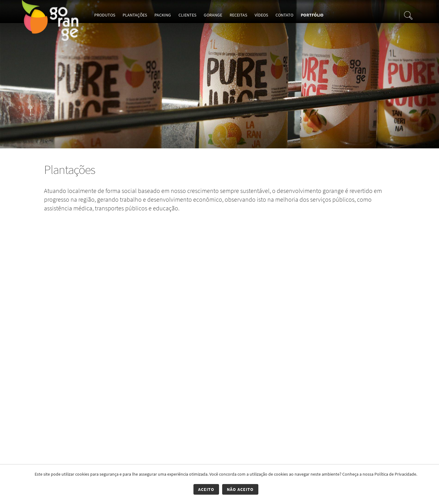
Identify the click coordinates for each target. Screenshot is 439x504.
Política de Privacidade (395, 474)
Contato (284, 15)
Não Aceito (240, 489)
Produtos (105, 15)
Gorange (213, 15)
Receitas (238, 15)
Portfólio (312, 15)
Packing (163, 15)
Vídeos (261, 15)
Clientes (187, 15)
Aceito (206, 489)
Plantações (135, 15)
